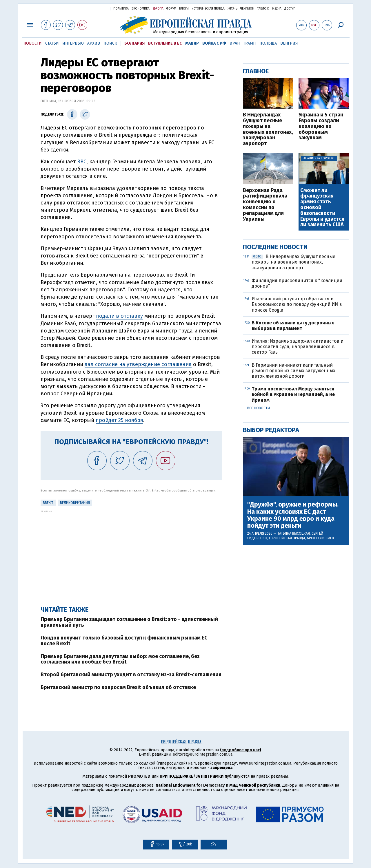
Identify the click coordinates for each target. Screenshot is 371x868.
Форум (171, 9)
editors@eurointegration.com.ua (203, 754)
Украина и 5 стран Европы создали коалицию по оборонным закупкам (321, 126)
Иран (235, 43)
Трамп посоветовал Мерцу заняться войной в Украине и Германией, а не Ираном (293, 394)
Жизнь (232, 9)
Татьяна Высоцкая (294, 533)
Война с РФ (214, 43)
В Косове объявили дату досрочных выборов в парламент (293, 326)
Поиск (110, 43)
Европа (158, 9)
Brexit (48, 503)
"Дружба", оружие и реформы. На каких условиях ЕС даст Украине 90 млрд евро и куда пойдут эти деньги (293, 515)
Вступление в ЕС (165, 43)
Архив (94, 43)
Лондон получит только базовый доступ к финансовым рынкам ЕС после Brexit (124, 641)
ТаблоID (263, 9)
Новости (33, 43)
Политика (121, 9)
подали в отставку (119, 316)
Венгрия (289, 43)
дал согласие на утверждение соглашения (138, 364)
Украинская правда (92, 8)
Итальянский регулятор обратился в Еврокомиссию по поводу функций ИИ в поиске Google (297, 304)
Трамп (250, 43)
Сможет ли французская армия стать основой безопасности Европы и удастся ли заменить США (322, 208)
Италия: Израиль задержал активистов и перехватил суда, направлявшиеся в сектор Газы (298, 347)
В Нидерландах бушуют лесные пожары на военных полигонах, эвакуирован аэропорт (268, 129)
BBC (82, 162)
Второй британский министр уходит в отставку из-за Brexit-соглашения (131, 675)
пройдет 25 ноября (119, 420)
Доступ (290, 9)
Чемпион (247, 9)
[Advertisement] (131, 553)
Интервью (73, 43)
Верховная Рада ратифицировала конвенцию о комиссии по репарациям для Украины (265, 205)
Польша (268, 43)
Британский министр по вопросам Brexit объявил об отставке (118, 687)
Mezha (277, 9)
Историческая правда (208, 9)
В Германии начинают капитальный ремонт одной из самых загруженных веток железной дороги (293, 371)
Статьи (52, 43)
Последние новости (275, 247)
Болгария (134, 43)
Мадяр (192, 43)
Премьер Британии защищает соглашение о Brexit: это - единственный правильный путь (129, 622)
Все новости (259, 408)
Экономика (141, 9)
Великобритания (75, 503)
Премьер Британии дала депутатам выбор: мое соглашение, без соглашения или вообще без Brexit (120, 659)
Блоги (184, 9)
